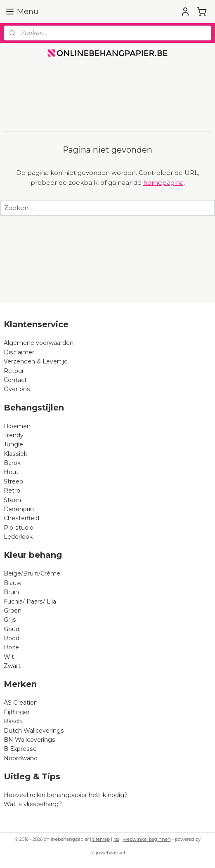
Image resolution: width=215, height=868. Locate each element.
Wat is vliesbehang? (33, 804)
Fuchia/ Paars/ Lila (30, 601)
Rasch (13, 721)
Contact (15, 380)
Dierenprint (20, 509)
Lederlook (18, 537)
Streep (13, 481)
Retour (14, 371)
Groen (13, 611)
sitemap (101, 839)
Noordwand (21, 758)
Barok (12, 463)
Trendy (14, 435)
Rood (12, 638)
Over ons (17, 389)
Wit (9, 657)
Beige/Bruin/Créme (32, 573)
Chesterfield (22, 518)
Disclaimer (19, 352)
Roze (11, 647)
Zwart (12, 666)
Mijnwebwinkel (108, 853)
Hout (11, 472)
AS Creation (21, 703)
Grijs (10, 620)
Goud (12, 629)
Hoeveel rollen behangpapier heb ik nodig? (66, 795)
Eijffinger (17, 712)
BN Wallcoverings (30, 740)
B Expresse (20, 749)
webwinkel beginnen (147, 839)
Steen (12, 500)
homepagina (163, 183)
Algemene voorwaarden (39, 343)
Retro (12, 491)
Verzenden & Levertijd (36, 361)
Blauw (13, 583)
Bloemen (17, 426)
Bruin (11, 592)
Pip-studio (19, 528)
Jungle (13, 444)
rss (116, 839)
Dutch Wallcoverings (34, 731)
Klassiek (15, 454)
